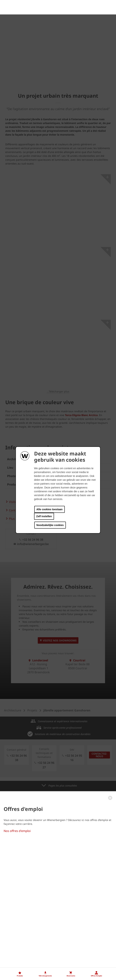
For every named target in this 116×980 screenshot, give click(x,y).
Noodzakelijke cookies (50, 525)
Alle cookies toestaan (50, 509)
